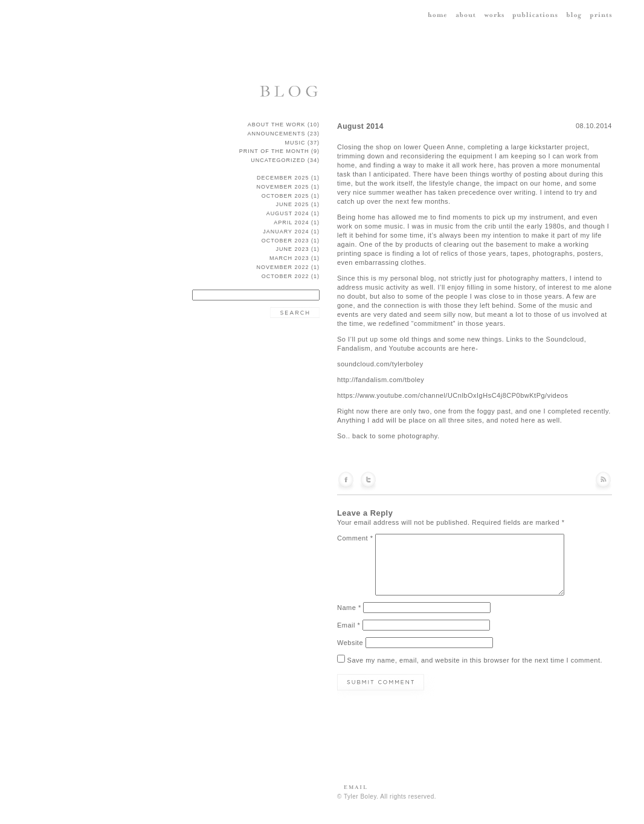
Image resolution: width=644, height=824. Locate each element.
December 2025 (283, 178)
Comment (355, 538)
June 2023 (292, 249)
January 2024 (286, 232)
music (295, 143)
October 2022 (285, 276)
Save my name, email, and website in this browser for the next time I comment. (475, 660)
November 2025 (282, 187)
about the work (277, 125)
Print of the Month (274, 151)
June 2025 (292, 204)
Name (349, 608)
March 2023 (289, 258)
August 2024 (288, 213)
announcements (276, 134)
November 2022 (282, 267)
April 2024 (291, 222)
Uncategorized (278, 160)
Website (350, 643)
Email (349, 625)
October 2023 (285, 241)
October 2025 (285, 196)
